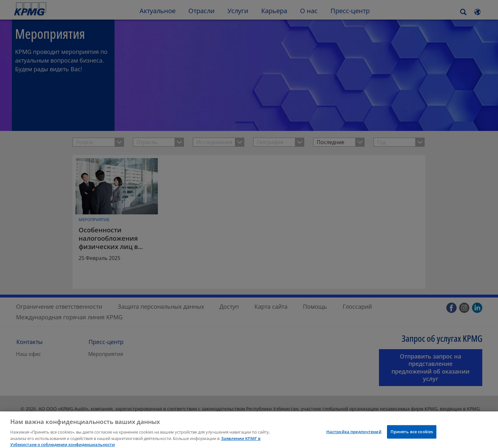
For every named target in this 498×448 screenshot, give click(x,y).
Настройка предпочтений (354, 435)
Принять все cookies (412, 435)
